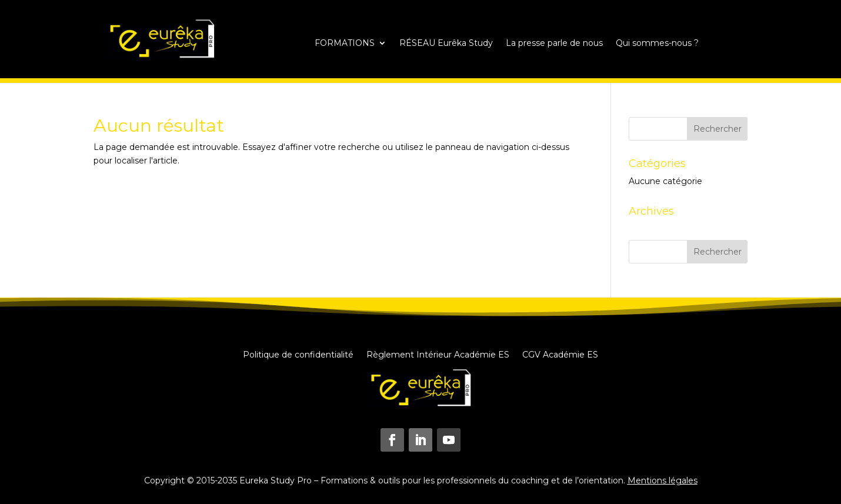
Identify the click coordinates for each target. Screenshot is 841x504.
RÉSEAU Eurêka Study (446, 44)
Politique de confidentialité (298, 354)
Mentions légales (663, 480)
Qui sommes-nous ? (657, 44)
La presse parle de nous (554, 44)
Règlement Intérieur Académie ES (438, 354)
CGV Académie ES (560, 354)
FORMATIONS (345, 44)
